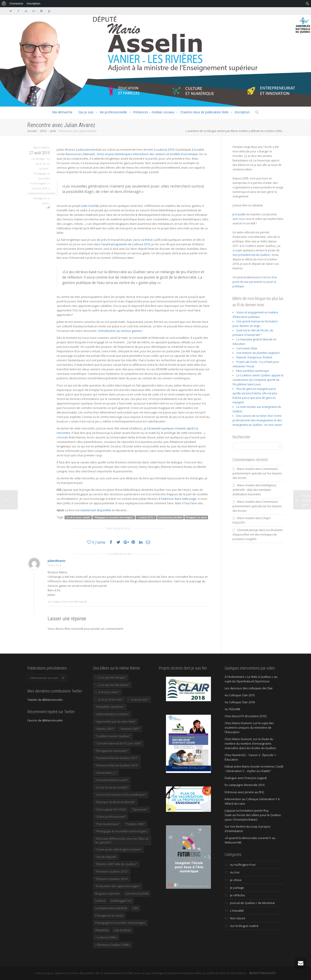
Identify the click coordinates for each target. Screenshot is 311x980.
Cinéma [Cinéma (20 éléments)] (100, 901)
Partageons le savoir (196, 517)
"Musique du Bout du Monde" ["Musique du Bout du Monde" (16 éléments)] (115, 802)
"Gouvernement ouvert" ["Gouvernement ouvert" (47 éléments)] (112, 780)
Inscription (242, 112)
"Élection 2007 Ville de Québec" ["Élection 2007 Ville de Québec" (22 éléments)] (116, 864)
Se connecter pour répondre (67, 602)
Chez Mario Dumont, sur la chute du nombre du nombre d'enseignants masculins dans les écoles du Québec (250, 743)
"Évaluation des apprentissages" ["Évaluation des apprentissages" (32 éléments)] (118, 886)
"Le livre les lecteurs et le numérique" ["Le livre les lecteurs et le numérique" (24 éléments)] (121, 795)
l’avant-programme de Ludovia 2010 (126, 244)
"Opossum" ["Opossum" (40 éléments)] (140, 809)
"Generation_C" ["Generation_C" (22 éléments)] (106, 773)
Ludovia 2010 (165, 150)
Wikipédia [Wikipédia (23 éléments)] (102, 930)
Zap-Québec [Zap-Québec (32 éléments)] (122, 930)
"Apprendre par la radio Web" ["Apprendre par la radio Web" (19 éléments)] (116, 721)
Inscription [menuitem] (33, 3)
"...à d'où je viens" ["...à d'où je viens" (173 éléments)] (107, 692)
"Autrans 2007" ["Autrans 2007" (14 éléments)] (130, 729)
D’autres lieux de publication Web (204, 112)
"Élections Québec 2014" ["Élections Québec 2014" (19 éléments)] (112, 879)
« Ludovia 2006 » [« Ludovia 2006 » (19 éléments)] (106, 937)
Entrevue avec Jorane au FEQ (244, 792)
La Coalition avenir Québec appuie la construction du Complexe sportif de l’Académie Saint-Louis (258, 380)
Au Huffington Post (243, 865)
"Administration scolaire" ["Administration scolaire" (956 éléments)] (112, 714)
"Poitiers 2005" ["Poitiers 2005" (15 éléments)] (135, 824)
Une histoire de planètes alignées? (258, 353)
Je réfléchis (238, 895)
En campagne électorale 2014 (245, 785)
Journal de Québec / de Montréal (252, 903)
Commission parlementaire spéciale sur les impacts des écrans (257, 473)
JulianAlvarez (57, 561)
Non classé (238, 918)
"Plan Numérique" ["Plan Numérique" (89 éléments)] (107, 824)
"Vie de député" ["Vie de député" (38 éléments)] (106, 857)
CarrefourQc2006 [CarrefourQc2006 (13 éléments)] (137, 893)
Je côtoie (236, 880)
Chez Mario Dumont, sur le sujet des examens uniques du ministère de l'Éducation (249, 728)
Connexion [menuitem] (16, 3)
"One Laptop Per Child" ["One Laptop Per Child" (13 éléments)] (111, 809)
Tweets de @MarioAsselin (45, 700)
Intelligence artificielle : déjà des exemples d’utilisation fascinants (254, 490)
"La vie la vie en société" (43, 164)
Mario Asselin (246, 469)
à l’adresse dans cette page (177, 499)
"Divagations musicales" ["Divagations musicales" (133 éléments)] (112, 751)
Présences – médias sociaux (154, 112)
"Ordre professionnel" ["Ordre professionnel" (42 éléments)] (111, 817)
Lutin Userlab (90, 206)
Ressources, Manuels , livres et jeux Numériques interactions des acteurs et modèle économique (132, 154)
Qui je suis (86, 112)
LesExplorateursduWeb (41, 193)
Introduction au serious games (120, 331)
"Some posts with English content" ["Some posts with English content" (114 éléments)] (118, 849)
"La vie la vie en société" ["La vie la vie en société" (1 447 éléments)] (112, 787)
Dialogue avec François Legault (246, 778)
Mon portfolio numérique (253, 371)
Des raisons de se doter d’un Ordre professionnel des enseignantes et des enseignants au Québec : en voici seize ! (258, 420)
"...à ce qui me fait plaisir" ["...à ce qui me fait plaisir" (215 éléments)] (112, 685)
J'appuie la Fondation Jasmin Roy (247, 810)
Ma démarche (62, 112)
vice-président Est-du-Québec (251, 255)
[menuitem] (4, 4)
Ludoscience (85, 150)
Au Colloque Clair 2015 (240, 695)
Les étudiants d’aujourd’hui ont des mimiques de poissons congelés (258, 535)
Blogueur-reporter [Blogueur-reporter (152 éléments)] (107, 893)
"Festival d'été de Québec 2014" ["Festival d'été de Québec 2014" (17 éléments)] (117, 765)
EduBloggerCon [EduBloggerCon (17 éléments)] (121, 901)
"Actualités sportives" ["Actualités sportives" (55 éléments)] (110, 707)
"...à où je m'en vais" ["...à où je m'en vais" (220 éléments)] (109, 699)
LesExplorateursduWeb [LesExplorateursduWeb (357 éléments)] (111, 908)
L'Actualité (237, 911)
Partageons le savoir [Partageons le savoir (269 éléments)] (109, 915)
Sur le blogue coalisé (244, 926)
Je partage (39, 159)
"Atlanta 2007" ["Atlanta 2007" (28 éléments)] (105, 729)
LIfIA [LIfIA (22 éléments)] (135, 908)
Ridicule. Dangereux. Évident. (255, 357)
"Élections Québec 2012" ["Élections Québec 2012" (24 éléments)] (112, 871)
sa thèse (147, 240)
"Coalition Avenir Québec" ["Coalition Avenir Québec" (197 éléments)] (113, 736)
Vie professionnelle (113, 112)
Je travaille (239, 214)
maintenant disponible (96, 510)
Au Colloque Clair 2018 (240, 702)
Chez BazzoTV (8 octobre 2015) (245, 716)
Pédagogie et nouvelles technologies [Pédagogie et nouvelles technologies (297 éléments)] (120, 923)
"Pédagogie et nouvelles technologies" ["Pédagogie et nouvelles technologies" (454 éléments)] (122, 831)
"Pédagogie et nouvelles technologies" (40, 178)
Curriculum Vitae (247, 348)
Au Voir (235, 872)
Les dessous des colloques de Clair (249, 688)
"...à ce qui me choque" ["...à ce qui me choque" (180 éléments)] (111, 677)
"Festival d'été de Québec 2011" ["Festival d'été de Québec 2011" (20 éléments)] (117, 758)
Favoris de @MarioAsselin (45, 720)
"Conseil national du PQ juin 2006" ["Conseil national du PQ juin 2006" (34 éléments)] (118, 743)
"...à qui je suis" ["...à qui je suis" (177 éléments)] (138, 699)
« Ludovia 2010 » (146, 517)
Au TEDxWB (232, 709)
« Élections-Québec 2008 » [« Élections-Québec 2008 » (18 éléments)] (113, 945)
